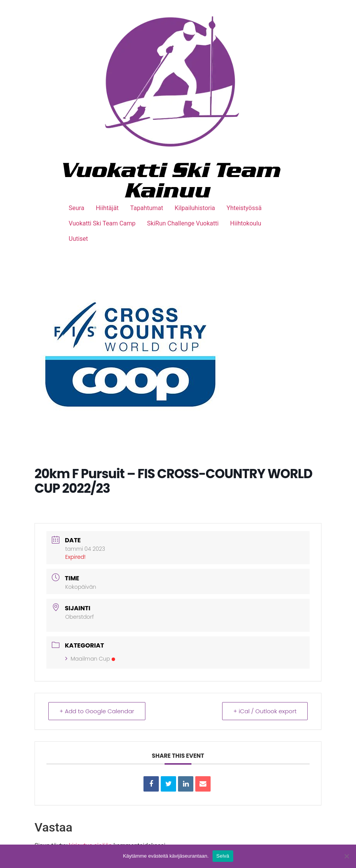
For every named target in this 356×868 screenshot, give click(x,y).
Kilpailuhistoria (195, 208)
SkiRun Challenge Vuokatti (183, 223)
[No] (346, 856)
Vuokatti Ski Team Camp (102, 223)
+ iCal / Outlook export (265, 711)
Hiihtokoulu (246, 223)
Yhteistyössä (244, 208)
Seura (77, 208)
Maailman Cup (90, 659)
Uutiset (78, 239)
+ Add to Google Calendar (97, 711)
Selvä (223, 856)
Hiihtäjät (107, 208)
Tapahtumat (147, 208)
